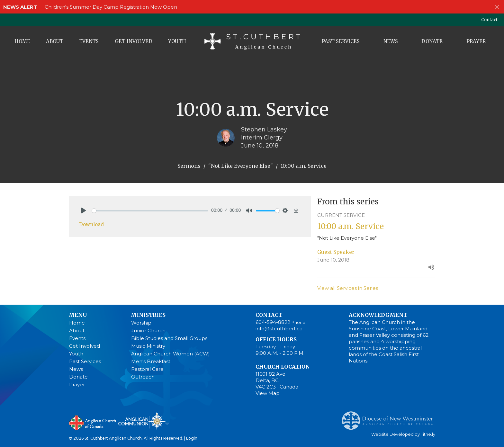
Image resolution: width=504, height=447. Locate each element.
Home (22, 41)
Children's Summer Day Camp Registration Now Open (111, 7)
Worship (141, 323)
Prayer (476, 41)
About (55, 41)
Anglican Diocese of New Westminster (390, 417)
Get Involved (134, 41)
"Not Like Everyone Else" (241, 166)
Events (89, 41)
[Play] (84, 210)
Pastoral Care (147, 369)
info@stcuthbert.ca (279, 329)
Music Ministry (148, 346)
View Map (268, 393)
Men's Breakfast (151, 361)
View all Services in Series (348, 288)
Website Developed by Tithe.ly (403, 434)
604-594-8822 (273, 322)
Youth (177, 41)
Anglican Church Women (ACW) (171, 354)
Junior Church (148, 331)
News (391, 41)
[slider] (150, 211)
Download (91, 224)
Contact (489, 20)
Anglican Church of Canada (93, 422)
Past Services (341, 41)
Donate (432, 41)
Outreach (143, 377)
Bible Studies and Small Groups (169, 338)
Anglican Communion (142, 421)
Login (192, 438)
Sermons (189, 166)
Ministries (148, 315)
